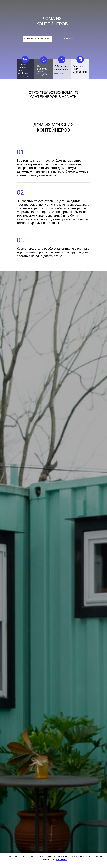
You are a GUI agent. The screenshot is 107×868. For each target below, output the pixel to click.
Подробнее (62, 860)
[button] (38, 39)
